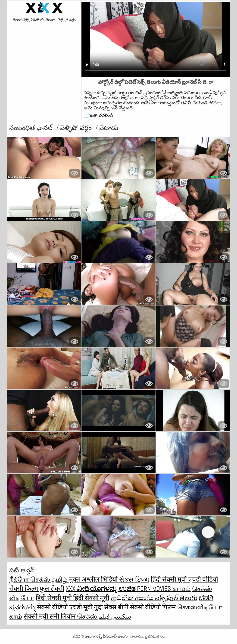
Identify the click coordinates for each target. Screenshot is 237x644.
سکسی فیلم (115, 616)
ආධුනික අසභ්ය (133, 598)
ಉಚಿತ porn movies (146, 589)
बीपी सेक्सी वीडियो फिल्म (147, 607)
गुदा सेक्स (105, 607)
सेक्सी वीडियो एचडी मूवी (65, 607)
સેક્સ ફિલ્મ (134, 579)
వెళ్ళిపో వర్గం (77, 128)
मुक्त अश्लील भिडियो (94, 579)
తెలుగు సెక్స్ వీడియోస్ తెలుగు (34, 20)
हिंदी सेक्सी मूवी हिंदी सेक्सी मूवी (72, 598)
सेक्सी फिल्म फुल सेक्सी (37, 589)
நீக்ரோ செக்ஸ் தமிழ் (39, 579)
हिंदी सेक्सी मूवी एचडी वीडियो (184, 579)
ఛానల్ (45, 128)
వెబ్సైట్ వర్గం (67, 20)
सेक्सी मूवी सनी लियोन (50, 616)
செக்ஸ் (88, 616)
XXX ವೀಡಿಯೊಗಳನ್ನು (92, 589)
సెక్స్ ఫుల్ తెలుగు (176, 598)
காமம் (182, 589)
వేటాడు (109, 128)
